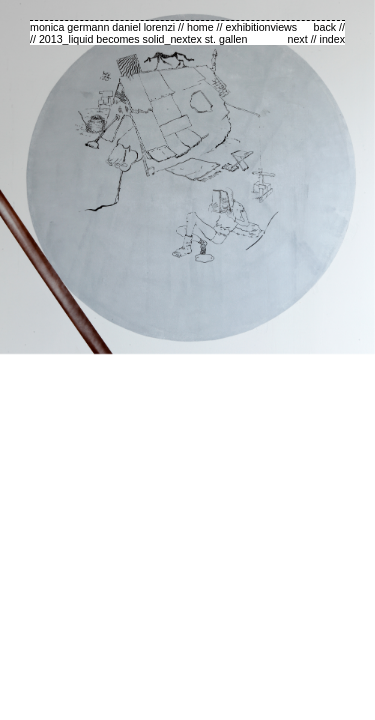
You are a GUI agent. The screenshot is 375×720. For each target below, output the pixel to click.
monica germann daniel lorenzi (102, 27)
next (298, 39)
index (332, 39)
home (200, 27)
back (325, 27)
